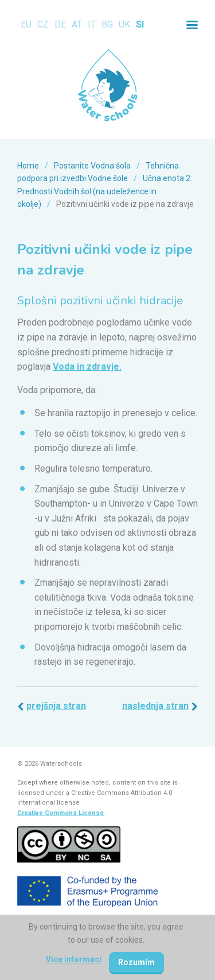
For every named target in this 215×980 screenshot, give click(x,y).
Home (28, 166)
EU (26, 24)
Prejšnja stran (56, 706)
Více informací (74, 959)
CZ (43, 24)
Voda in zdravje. (87, 366)
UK (124, 24)
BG (107, 24)
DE (60, 24)
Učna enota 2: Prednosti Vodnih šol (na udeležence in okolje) (105, 191)
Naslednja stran (155, 706)
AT (77, 24)
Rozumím (136, 962)
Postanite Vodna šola (92, 166)
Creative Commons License (60, 813)
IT (92, 24)
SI (140, 24)
